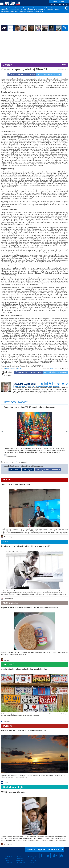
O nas (19, 857)
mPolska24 (31, 850)
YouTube (62, 856)
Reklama (20, 859)
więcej (64, 65)
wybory (19, 370)
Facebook (42, 856)
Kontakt (32, 863)
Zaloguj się (53, 2)
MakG (60, 850)
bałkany (13, 370)
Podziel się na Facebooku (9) (22, 74)
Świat (51, 370)
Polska (8, 482)
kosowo (7, 370)
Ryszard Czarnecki (36, 388)
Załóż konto (15, 473)
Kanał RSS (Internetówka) (22, 862)
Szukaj (52, 4)
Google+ (55, 856)
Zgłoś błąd (33, 861)
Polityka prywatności (9, 862)
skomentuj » (24, 465)
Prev (2, 434)
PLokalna (8, 727)
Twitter (48, 856)
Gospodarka (11, 605)
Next (67, 434)
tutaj (42, 11)
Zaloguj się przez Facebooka (48, 473)
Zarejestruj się (62, 2)
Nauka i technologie (13, 788)
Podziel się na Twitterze (49, 74)
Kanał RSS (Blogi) (33, 858)
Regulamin (9, 857)
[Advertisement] (34, 47)
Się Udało (9, 666)
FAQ (6, 859)
